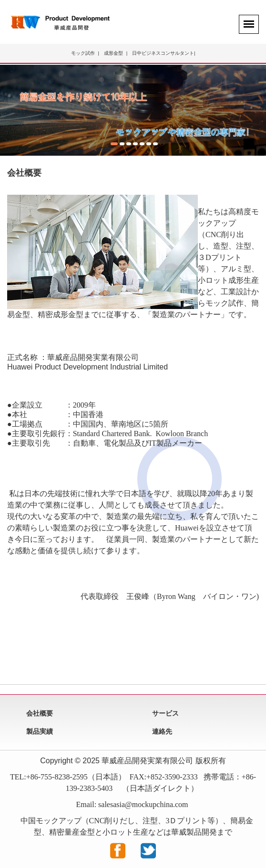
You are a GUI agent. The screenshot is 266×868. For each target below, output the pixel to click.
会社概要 (40, 713)
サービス (165, 713)
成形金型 (113, 53)
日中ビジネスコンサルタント (163, 53)
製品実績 (40, 731)
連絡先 (162, 731)
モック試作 (83, 53)
